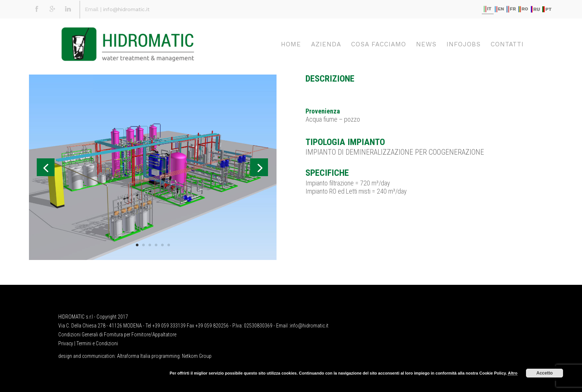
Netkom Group (197, 356)
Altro (513, 373)
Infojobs (464, 44)
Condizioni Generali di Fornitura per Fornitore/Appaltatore (117, 335)
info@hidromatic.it (126, 9)
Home (291, 44)
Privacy (66, 343)
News (426, 44)
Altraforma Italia (134, 356)
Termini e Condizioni (97, 343)
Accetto (545, 373)
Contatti (507, 44)
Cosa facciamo (379, 44)
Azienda (326, 44)
